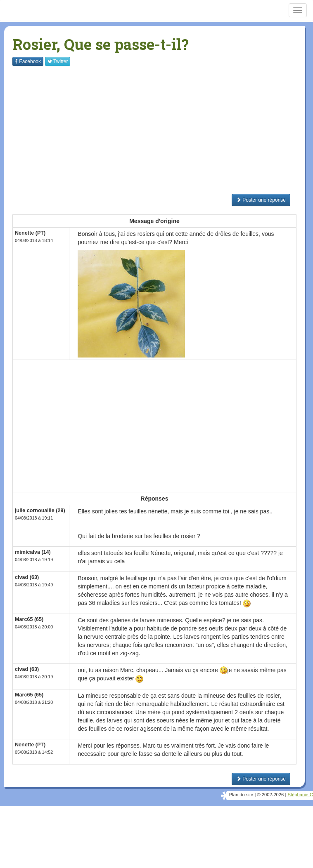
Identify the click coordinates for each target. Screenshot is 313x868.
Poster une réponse (261, 200)
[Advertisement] (163, 130)
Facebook (28, 61)
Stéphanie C (300, 795)
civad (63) (27, 577)
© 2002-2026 (270, 795)
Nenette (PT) (30, 233)
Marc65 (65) (29, 619)
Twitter (58, 61)
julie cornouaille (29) (40, 510)
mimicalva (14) (33, 552)
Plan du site (241, 795)
